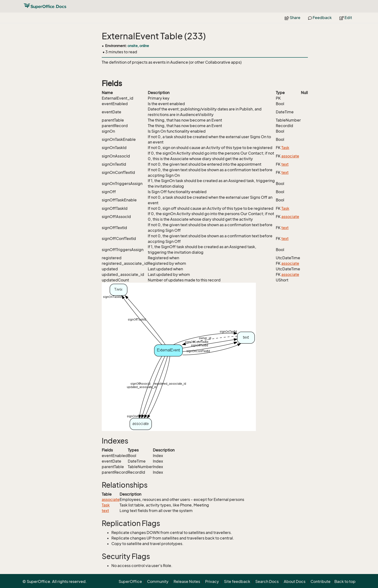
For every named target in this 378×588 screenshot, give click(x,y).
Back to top (345, 581)
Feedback (320, 18)
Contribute (321, 581)
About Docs (295, 581)
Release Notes (187, 581)
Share (293, 18)
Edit (346, 18)
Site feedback (237, 581)
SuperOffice (130, 581)
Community (158, 581)
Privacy (212, 581)
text (285, 164)
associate (290, 156)
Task (285, 148)
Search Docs (267, 581)
